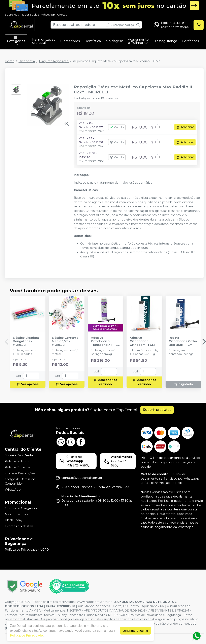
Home (10, 61)
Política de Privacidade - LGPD (27, 550)
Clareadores (70, 41)
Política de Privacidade (26, 635)
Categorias (16, 41)
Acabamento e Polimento (138, 41)
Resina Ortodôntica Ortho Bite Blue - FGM (183, 341)
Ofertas (62, 15)
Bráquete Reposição (54, 61)
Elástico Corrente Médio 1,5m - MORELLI (65, 341)
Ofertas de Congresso (21, 508)
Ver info (117, 127)
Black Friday (14, 520)
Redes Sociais (30, 15)
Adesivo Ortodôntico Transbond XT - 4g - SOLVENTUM (105, 341)
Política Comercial (18, 467)
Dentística (93, 41)
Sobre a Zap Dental (19, 455)
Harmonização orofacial (44, 41)
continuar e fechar (135, 631)
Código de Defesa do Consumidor (20, 481)
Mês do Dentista (17, 514)
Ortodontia (27, 61)
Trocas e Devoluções (20, 473)
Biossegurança (165, 41)
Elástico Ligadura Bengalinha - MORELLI (26, 341)
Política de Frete (17, 461)
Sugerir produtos (157, 410)
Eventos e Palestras (19, 526)
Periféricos (190, 41)
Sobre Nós (12, 15)
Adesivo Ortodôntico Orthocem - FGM (142, 341)
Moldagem (114, 41)
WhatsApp (48, 15)
